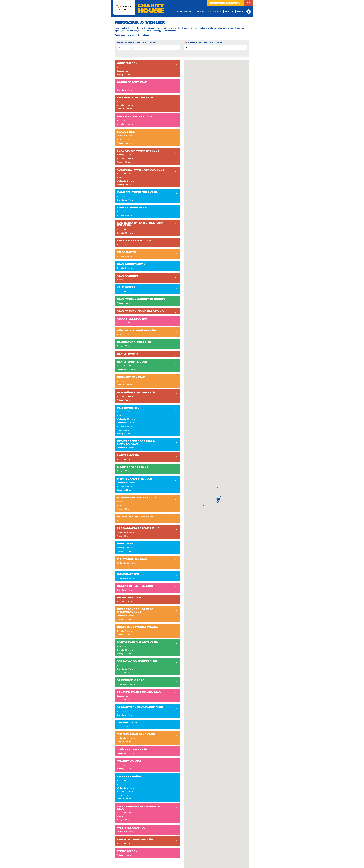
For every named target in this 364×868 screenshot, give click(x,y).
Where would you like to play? (203, 43)
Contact (240, 12)
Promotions (229, 12)
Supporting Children (184, 12)
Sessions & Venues (215, 12)
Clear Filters (121, 54)
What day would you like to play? (136, 43)
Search (248, 3)
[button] (217, 502)
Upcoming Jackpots (225, 3)
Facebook (248, 12)
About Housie (199, 12)
